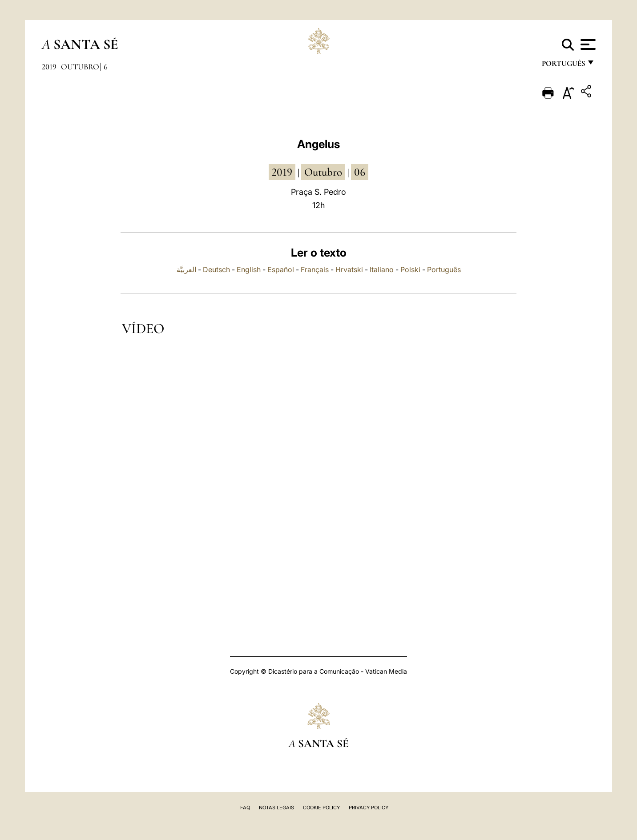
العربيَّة (186, 269)
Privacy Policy (369, 808)
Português (444, 269)
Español (281, 269)
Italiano (382, 269)
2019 (49, 67)
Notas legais (276, 808)
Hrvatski (349, 269)
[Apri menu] (587, 44)
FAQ (245, 808)
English (249, 269)
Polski (410, 269)
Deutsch (216, 269)
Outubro (80, 67)
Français (315, 269)
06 (360, 172)
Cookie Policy (321, 808)
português (563, 66)
